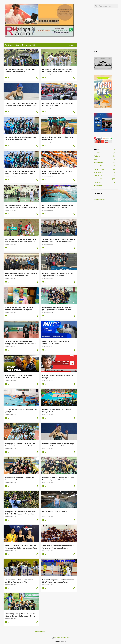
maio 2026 (97, 153)
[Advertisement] (84, 77)
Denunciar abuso (99, 200)
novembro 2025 (99, 172)
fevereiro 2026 (98, 163)
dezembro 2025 (99, 169)
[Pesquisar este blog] (108, 6)
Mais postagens (40, 631)
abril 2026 (97, 156)
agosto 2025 (98, 182)
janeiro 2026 (98, 166)
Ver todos (72, 45)
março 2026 (98, 159)
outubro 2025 (98, 176)
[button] (37, 78)
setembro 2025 (99, 179)
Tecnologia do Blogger (60, 638)
